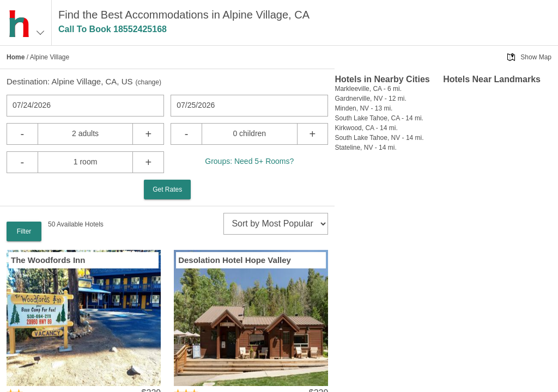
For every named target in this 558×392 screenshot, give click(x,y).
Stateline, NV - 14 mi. (365, 148)
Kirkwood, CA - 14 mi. (366, 128)
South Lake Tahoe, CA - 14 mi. (379, 118)
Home (16, 57)
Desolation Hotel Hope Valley (235, 260)
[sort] (276, 224)
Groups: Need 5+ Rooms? (249, 161)
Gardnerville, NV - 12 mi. (370, 99)
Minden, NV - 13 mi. (363, 108)
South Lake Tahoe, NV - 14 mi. (379, 138)
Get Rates (167, 189)
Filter (24, 231)
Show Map (536, 57)
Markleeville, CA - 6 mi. (368, 89)
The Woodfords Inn (48, 260)
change (148, 82)
